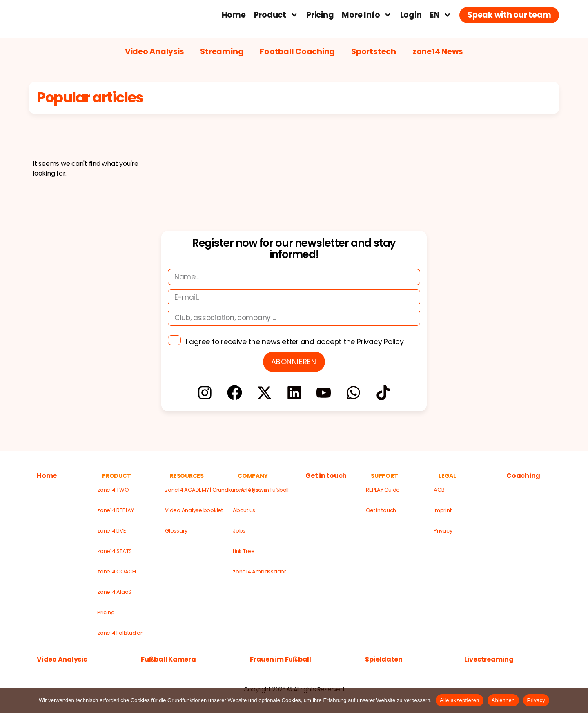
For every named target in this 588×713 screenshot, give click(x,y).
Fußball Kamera (168, 660)
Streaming (222, 52)
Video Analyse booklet (194, 510)
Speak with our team (509, 15)
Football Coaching (297, 52)
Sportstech (374, 52)
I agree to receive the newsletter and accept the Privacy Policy (295, 342)
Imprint (442, 510)
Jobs (239, 531)
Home (234, 15)
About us (244, 510)
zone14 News (438, 52)
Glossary (176, 531)
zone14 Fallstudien (120, 633)
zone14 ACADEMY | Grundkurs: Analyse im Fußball (195, 490)
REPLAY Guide (383, 490)
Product (276, 15)
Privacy (443, 531)
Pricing (320, 15)
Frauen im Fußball (281, 660)
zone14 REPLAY (116, 510)
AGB (439, 490)
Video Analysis (155, 52)
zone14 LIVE (111, 531)
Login (411, 15)
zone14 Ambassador (259, 572)
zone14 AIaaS (114, 592)
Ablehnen (503, 700)
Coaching (523, 476)
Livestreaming (489, 660)
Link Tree (244, 551)
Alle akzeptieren (460, 700)
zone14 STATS (115, 551)
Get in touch (326, 476)
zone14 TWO (113, 490)
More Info (367, 15)
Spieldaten (384, 660)
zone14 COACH (117, 572)
